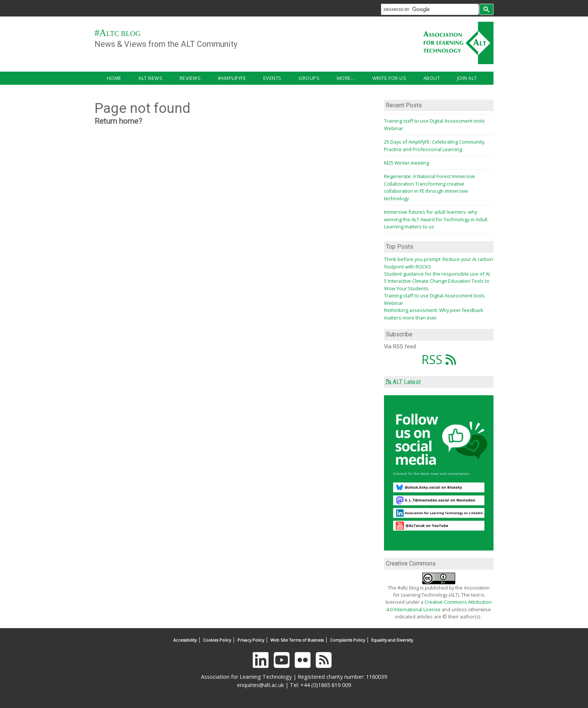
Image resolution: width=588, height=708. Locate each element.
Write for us (330, 78)
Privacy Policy (251, 640)
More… (294, 78)
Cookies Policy (217, 640)
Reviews (168, 78)
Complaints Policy (347, 640)
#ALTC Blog (118, 34)
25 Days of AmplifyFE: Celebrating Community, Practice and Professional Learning (435, 145)
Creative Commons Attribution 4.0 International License (439, 605)
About (365, 78)
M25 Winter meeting (406, 163)
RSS (439, 359)
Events (235, 78)
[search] (431, 9)
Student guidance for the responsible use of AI (437, 274)
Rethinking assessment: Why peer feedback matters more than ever (434, 314)
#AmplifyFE (202, 78)
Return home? (118, 121)
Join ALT (392, 78)
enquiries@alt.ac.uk (260, 685)
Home (107, 78)
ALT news (136, 78)
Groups (264, 78)
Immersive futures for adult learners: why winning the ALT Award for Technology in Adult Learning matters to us (436, 219)
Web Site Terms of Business (297, 640)
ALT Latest (407, 382)
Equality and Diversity (392, 640)
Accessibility (185, 640)
